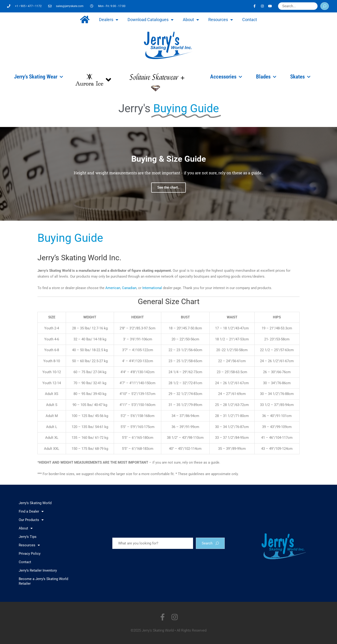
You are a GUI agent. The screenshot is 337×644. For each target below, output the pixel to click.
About (191, 20)
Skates (300, 77)
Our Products (31, 520)
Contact (250, 20)
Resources (221, 20)
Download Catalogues (150, 20)
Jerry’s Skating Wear (38, 77)
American (113, 288)
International (152, 288)
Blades (266, 77)
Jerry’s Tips (28, 537)
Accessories (226, 77)
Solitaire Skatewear (157, 78)
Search (210, 543)
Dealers (109, 20)
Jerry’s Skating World (35, 503)
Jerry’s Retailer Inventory (38, 570)
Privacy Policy (30, 554)
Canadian (129, 288)
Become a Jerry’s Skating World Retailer (43, 581)
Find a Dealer (31, 512)
